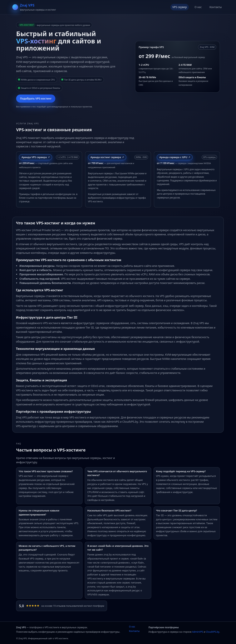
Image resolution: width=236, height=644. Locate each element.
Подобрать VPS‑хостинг (36, 98)
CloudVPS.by (213, 632)
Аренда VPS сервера (34, 157)
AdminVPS (198, 632)
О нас (198, 7)
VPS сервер (180, 7)
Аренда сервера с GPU (173, 157)
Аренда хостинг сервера (106, 157)
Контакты (216, 7)
